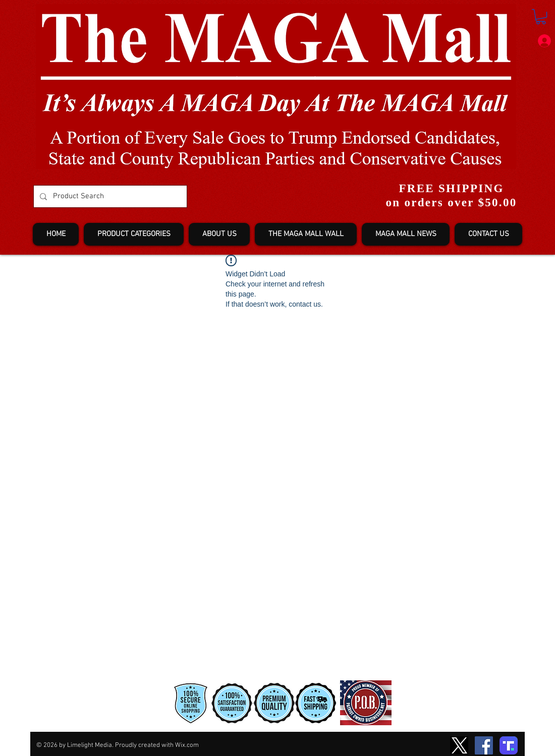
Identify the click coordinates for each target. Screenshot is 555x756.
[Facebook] (484, 745)
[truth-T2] (509, 745)
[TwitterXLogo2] (459, 745)
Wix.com (187, 745)
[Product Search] (109, 196)
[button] (541, 17)
